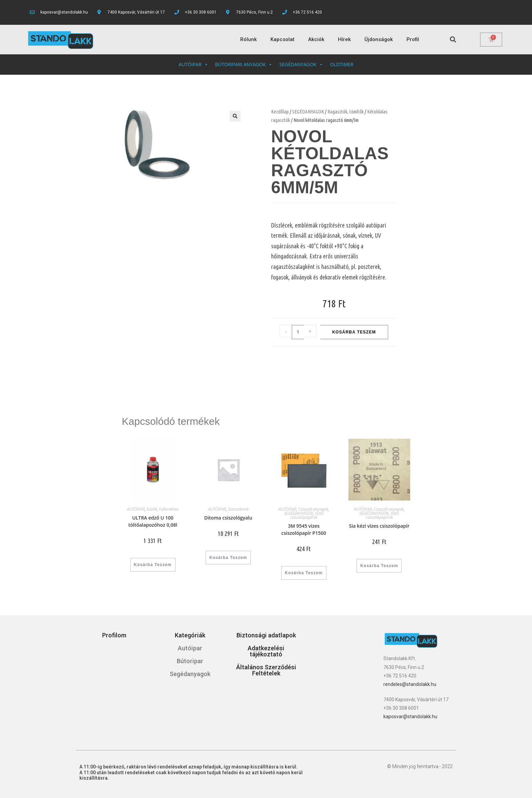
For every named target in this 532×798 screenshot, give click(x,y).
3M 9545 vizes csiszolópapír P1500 (304, 529)
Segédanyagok (190, 674)
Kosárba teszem (354, 332)
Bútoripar (190, 661)
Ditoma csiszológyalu (228, 518)
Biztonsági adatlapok (266, 635)
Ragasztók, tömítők (346, 112)
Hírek (344, 39)
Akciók (316, 39)
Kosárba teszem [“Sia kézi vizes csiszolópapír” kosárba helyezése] (379, 566)
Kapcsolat (282, 39)
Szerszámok (238, 509)
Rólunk (249, 39)
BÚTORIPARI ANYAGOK (244, 64)
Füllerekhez (169, 509)
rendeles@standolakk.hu (410, 684)
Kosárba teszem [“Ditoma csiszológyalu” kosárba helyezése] (228, 558)
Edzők (152, 509)
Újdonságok (379, 39)
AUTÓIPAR (193, 64)
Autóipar (190, 648)
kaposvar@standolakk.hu (410, 717)
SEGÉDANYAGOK (301, 64)
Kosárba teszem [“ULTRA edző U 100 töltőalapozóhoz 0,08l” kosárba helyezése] (153, 565)
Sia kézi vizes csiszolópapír (379, 526)
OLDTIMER (342, 64)
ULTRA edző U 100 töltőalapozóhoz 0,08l (153, 521)
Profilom (114, 635)
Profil (413, 39)
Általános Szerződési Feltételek (266, 670)
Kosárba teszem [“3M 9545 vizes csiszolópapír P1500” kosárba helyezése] (304, 573)
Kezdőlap (280, 112)
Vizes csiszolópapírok (307, 515)
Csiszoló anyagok (313, 509)
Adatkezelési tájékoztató (266, 651)
